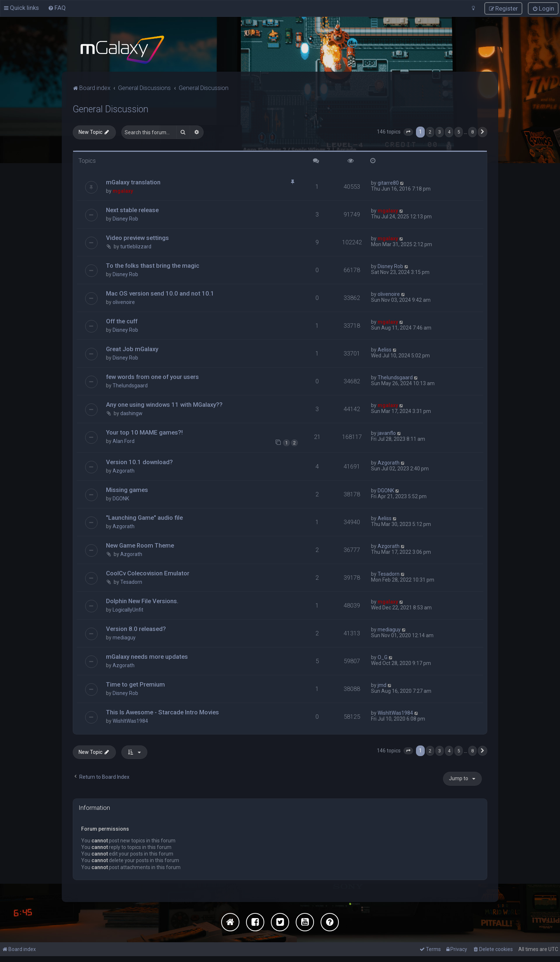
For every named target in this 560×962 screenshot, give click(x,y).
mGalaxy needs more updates (147, 656)
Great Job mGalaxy (132, 349)
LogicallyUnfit (128, 609)
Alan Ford (124, 440)
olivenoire (124, 302)
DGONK (121, 498)
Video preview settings (137, 237)
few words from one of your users (152, 376)
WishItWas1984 (130, 720)
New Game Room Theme (140, 545)
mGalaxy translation (133, 182)
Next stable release (132, 210)
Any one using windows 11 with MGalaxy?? (164, 404)
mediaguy (124, 637)
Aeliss (385, 349)
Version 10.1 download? (139, 462)
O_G (383, 657)
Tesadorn (131, 582)
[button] (408, 131)
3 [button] (440, 131)
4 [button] (449, 131)
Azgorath (124, 470)
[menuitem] (57, 8)
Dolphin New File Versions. (142, 601)
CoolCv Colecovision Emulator (148, 573)
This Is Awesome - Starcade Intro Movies (162, 711)
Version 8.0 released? (136, 628)
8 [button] (472, 131)
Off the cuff (122, 321)
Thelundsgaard (130, 385)
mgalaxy (123, 191)
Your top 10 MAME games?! (144, 432)
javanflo (387, 432)
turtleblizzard (136, 246)
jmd (382, 684)
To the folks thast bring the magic (153, 265)
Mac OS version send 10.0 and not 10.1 (160, 293)
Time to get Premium (135, 684)
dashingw (131, 413)
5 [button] (459, 131)
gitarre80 (388, 183)
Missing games (127, 489)
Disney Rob (125, 218)
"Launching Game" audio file (144, 517)
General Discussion (111, 108)
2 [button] (430, 131)
